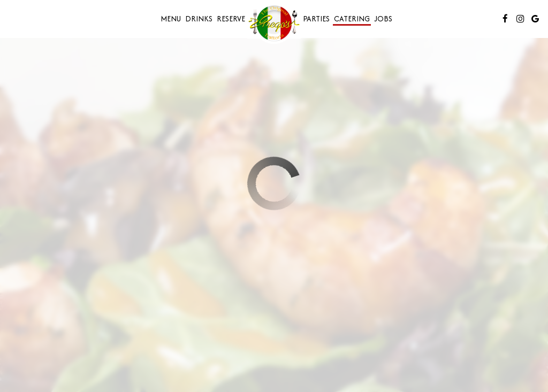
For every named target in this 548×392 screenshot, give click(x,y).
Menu (171, 19)
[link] (274, 23)
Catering (352, 19)
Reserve (231, 19)
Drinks (199, 19)
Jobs (383, 19)
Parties (316, 19)
